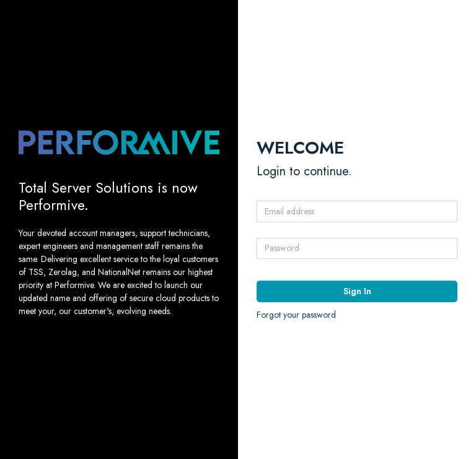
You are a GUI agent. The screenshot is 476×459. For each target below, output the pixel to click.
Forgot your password (296, 315)
